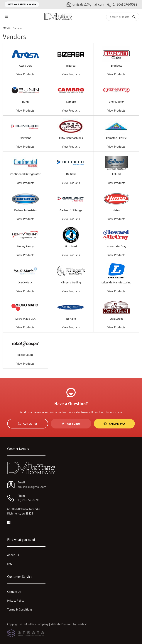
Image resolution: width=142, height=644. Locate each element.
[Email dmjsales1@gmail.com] (85, 5)
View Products (25, 74)
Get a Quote (71, 424)
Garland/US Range (71, 210)
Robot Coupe (25, 355)
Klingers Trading (71, 282)
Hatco (116, 210)
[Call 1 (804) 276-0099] (122, 5)
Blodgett (116, 66)
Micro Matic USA (25, 319)
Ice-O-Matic (25, 282)
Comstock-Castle (116, 138)
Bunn (26, 102)
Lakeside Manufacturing (116, 282)
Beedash (82, 624)
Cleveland (25, 138)
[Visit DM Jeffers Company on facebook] (9, 522)
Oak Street (116, 319)
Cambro (71, 102)
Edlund (116, 174)
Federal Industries (25, 210)
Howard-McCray (116, 246)
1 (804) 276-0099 (29, 500)
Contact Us (28, 424)
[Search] (123, 17)
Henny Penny (25, 246)
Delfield (71, 174)
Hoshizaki (71, 246)
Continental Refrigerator (26, 174)
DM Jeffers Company (12, 28)
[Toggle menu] (6, 17)
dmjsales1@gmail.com (32, 487)
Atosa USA (25, 66)
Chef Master (116, 102)
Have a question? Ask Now (22, 4)
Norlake (71, 319)
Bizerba (71, 66)
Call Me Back (114, 424)
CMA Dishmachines (71, 138)
